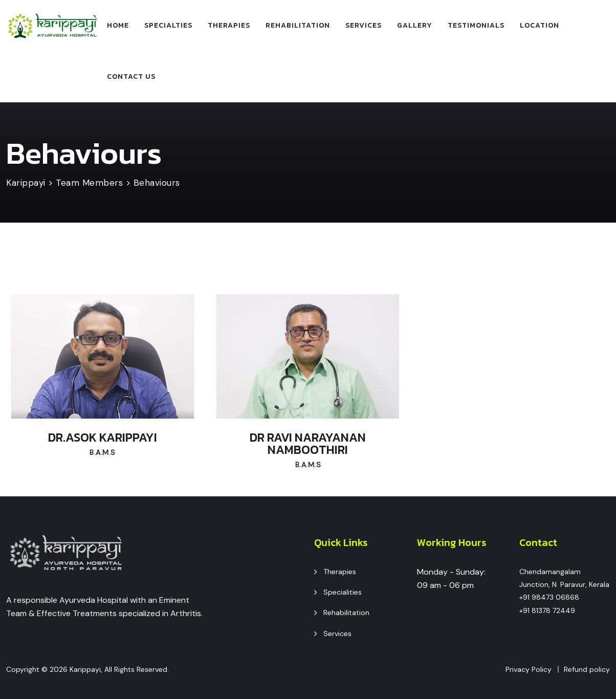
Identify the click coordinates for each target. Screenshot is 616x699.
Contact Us (131, 77)
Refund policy (587, 669)
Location (540, 25)
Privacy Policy (529, 669)
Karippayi (85, 669)
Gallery (415, 25)
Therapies (229, 25)
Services (364, 25)
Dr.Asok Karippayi (103, 437)
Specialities (343, 592)
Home (118, 25)
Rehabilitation (298, 25)
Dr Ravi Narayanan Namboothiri (308, 443)
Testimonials (476, 25)
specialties (168, 25)
